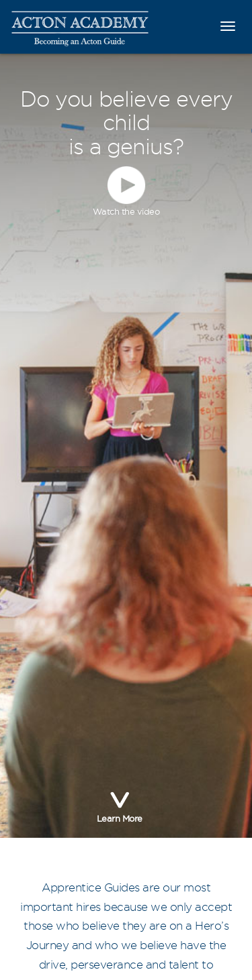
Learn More (120, 805)
